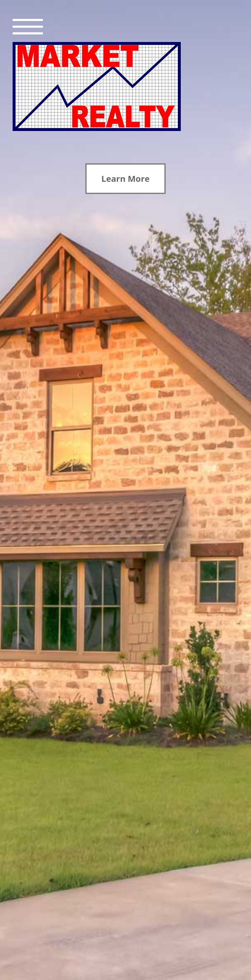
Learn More (125, 179)
